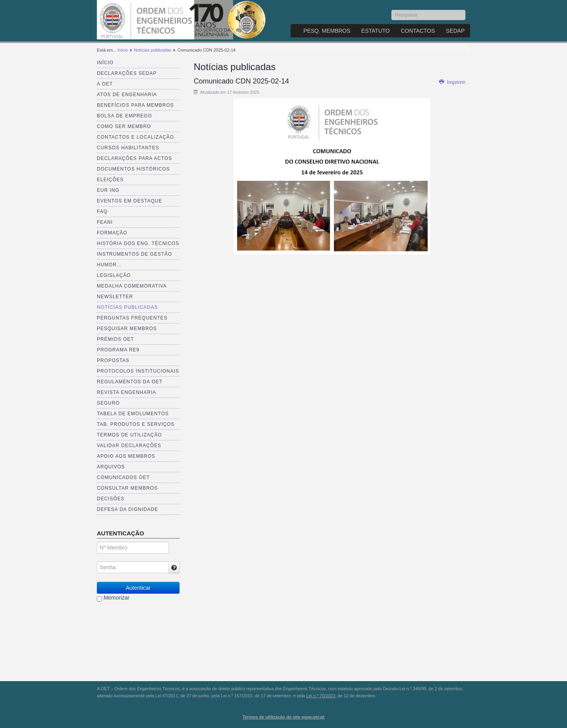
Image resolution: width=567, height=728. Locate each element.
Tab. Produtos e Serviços (136, 424)
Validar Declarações (129, 446)
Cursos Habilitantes (128, 148)
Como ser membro (124, 126)
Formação (112, 233)
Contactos (418, 31)
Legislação (114, 275)
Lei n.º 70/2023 (321, 696)
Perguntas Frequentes (132, 318)
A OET (105, 84)
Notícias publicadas (153, 50)
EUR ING (108, 190)
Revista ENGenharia (126, 392)
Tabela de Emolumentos (133, 414)
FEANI (105, 222)
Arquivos (111, 467)
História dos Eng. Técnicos (138, 243)
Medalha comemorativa (132, 286)
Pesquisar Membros (127, 329)
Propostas (113, 360)
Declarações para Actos (134, 158)
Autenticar (138, 588)
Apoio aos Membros (126, 456)
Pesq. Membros (327, 31)
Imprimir (452, 82)
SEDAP (455, 31)
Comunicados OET (123, 477)
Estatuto (376, 31)
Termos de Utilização (129, 435)
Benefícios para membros (135, 105)
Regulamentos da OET (130, 382)
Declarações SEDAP (127, 73)
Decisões (111, 499)
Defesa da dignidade (128, 509)
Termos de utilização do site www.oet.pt (283, 717)
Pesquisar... (392, 10)
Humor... (109, 265)
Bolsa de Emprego (124, 116)
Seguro (108, 403)
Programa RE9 (118, 350)
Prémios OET (115, 339)
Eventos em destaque (130, 201)
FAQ (102, 212)
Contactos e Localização (135, 137)
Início (123, 50)
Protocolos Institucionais (138, 371)
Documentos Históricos (133, 169)
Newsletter (115, 297)
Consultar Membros (127, 488)
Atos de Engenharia (127, 95)
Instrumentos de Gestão (134, 254)
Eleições (110, 180)
